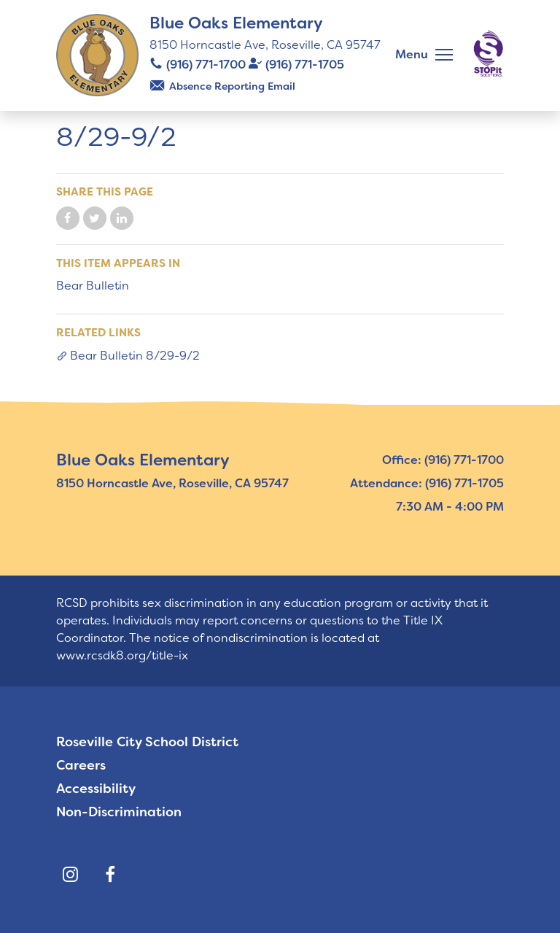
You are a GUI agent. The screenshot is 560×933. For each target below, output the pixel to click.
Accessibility (96, 789)
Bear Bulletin (93, 286)
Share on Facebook (68, 218)
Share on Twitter (95, 218)
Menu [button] (412, 54)
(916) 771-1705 (305, 65)
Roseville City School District (147, 742)
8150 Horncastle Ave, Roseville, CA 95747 (265, 45)
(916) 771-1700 (206, 65)
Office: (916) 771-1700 (443, 460)
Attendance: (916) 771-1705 (427, 483)
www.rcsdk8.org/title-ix (122, 655)
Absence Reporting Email (232, 86)
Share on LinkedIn (122, 218)
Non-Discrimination (119, 812)
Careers (81, 765)
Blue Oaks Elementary (236, 23)
